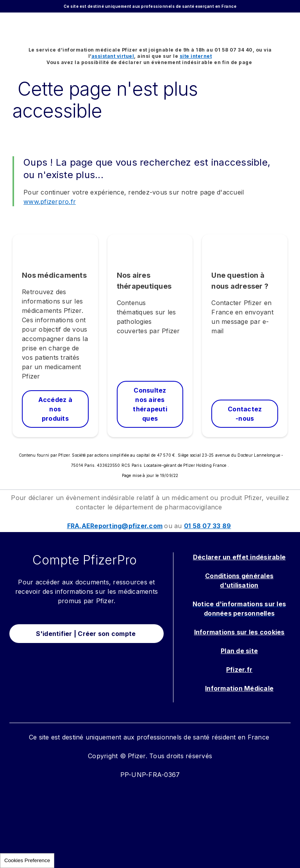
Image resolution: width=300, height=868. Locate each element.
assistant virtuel (113, 56)
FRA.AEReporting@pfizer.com (115, 526)
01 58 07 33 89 (208, 526)
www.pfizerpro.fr (50, 202)
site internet (196, 56)
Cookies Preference (27, 860)
